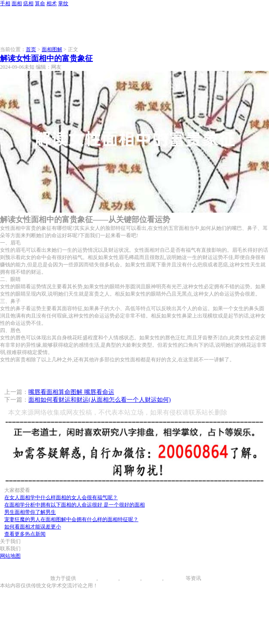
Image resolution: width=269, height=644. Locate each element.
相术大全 (175, 578)
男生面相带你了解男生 (30, 512)
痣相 (28, 3)
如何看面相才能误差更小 (33, 527)
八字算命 (152, 578)
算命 (40, 3)
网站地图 (10, 556)
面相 (17, 3)
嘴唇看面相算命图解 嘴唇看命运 (71, 392)
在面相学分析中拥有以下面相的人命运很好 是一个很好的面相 (75, 505)
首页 (31, 49)
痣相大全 (130, 578)
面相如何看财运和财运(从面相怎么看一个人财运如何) (99, 400)
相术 (52, 3)
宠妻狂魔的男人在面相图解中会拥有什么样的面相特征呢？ (71, 519)
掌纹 (63, 3)
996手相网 (39, 578)
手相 (5, 3)
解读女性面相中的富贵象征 (46, 58)
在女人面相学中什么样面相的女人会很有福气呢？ (61, 497)
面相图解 (52, 49)
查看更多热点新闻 (25, 534)
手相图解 (86, 578)
